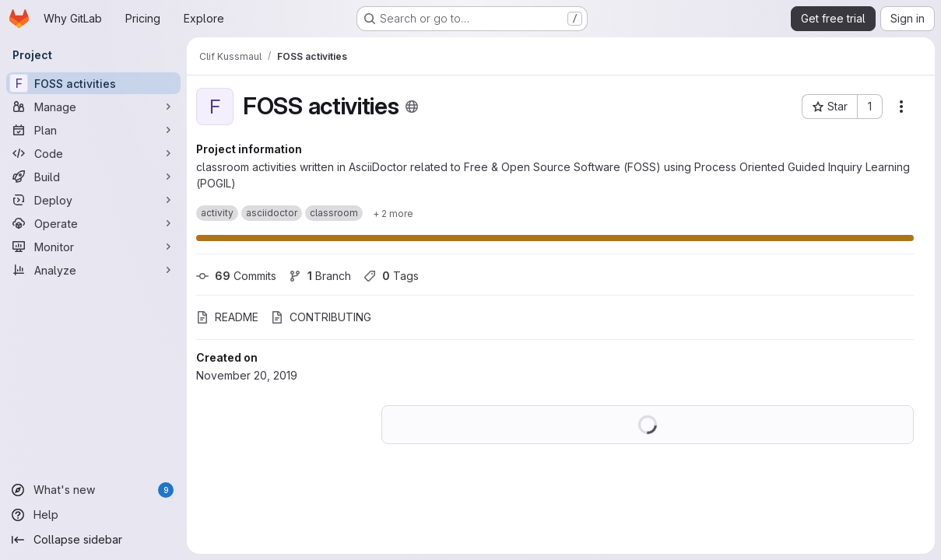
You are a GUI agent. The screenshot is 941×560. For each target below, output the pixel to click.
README (227, 317)
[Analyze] (93, 270)
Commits (236, 276)
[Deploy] (93, 200)
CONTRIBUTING (321, 317)
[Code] (93, 153)
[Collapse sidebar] (93, 540)
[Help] (93, 515)
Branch (320, 276)
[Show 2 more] (393, 213)
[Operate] (93, 223)
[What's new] (93, 490)
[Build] (93, 177)
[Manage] (93, 107)
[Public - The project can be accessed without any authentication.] (412, 107)
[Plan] (93, 130)
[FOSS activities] (93, 83)
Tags (391, 276)
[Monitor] (93, 247)
